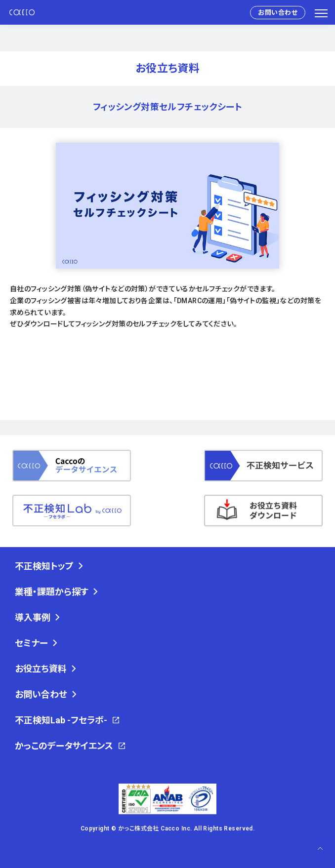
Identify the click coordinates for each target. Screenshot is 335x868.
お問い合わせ (278, 13)
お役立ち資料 (41, 669)
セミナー (31, 643)
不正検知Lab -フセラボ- (61, 720)
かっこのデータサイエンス (64, 746)
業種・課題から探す (52, 592)
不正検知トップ (44, 566)
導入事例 (33, 617)
